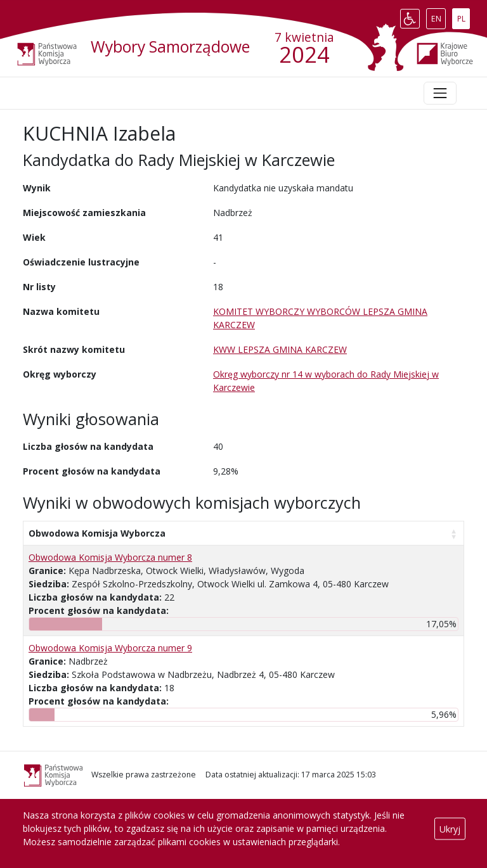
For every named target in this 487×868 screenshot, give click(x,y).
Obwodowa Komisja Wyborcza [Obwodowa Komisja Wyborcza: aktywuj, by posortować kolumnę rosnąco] (97, 533)
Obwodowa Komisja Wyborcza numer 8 (110, 557)
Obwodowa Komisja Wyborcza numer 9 (110, 648)
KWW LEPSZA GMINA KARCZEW (280, 349)
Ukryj (450, 828)
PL (464, 16)
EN (438, 16)
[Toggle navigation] (440, 93)
